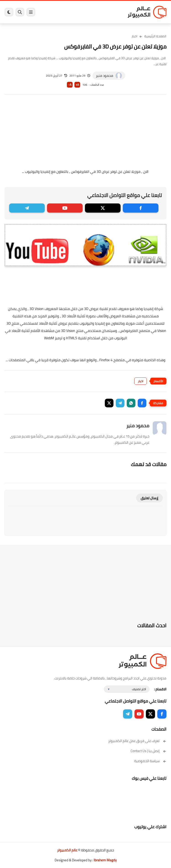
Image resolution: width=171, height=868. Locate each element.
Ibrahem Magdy (105, 860)
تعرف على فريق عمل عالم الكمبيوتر (137, 741)
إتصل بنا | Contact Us (149, 751)
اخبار (134, 36)
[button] (142, 403)
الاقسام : (160, 689)
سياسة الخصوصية (150, 761)
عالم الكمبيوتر (67, 850)
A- (70, 85)
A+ (77, 85)
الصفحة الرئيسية (155, 36)
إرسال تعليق (149, 498)
